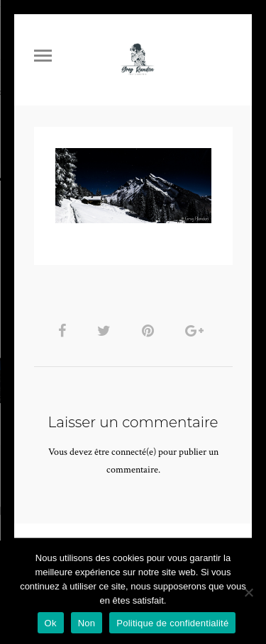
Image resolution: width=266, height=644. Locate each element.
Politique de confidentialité (172, 623)
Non (87, 623)
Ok (51, 623)
